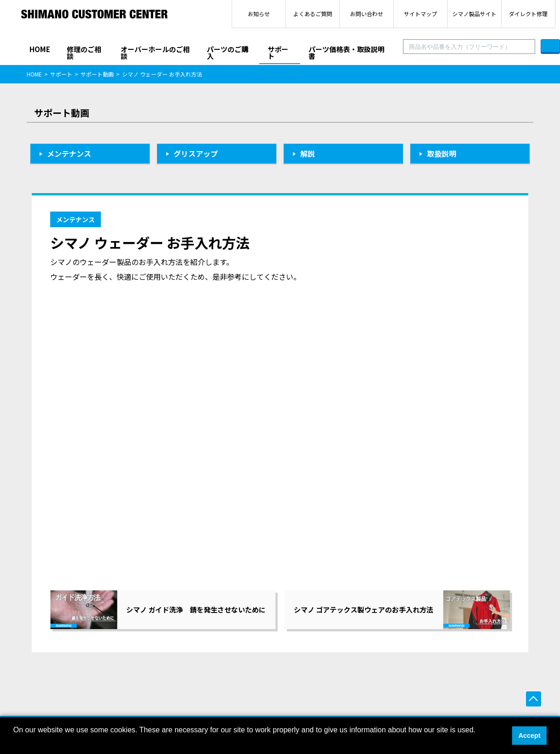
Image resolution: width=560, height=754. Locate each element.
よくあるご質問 (313, 14)
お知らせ (259, 14)
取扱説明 (442, 153)
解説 (308, 153)
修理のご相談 (84, 53)
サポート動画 (97, 74)
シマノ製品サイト (474, 14)
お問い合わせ (367, 14)
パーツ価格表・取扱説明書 (347, 53)
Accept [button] (530, 736)
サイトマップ (420, 14)
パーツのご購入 (227, 53)
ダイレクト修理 (528, 14)
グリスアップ (196, 153)
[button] (15, 742)
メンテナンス (69, 153)
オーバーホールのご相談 (155, 53)
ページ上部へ (534, 699)
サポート (278, 53)
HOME (40, 49)
